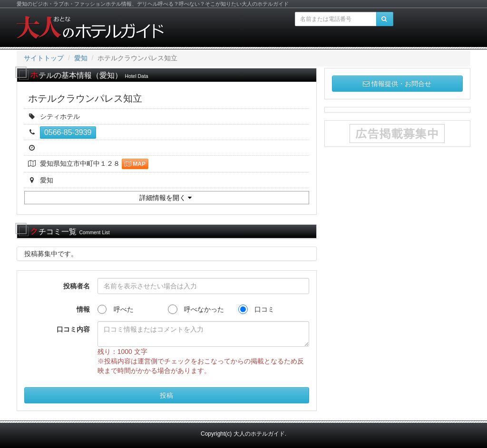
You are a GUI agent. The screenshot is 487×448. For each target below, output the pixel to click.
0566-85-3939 (68, 132)
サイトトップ (44, 58)
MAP (135, 164)
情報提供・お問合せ (397, 84)
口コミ (256, 309)
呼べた (116, 309)
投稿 (166, 395)
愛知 (81, 58)
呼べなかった (196, 309)
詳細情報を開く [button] (166, 198)
